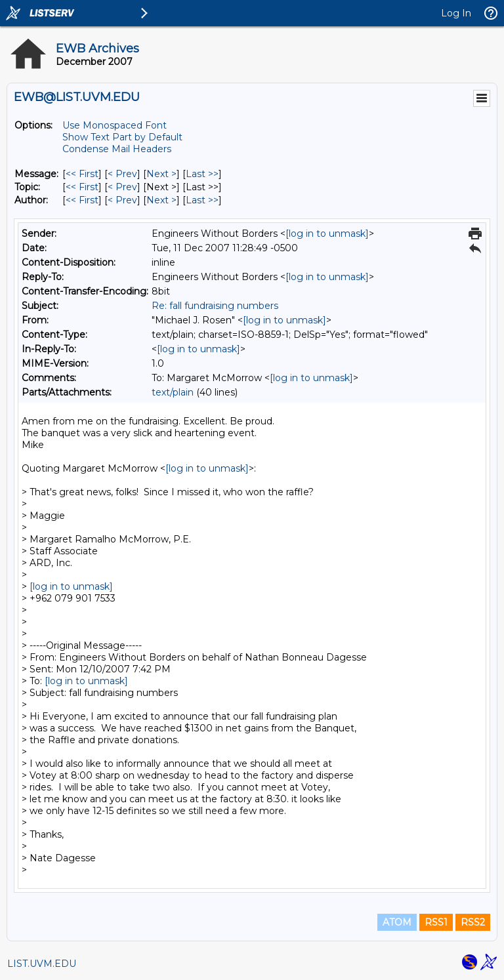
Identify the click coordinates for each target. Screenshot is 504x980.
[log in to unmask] (327, 234)
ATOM (397, 922)
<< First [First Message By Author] (82, 200)
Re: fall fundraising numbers (215, 306)
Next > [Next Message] (161, 174)
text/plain (173, 392)
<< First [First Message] (82, 174)
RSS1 (436, 922)
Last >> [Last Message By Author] (202, 200)
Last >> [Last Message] (202, 174)
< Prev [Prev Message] (122, 174)
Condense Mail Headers (117, 149)
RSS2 (473, 922)
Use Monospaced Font (115, 125)
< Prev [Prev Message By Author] (122, 200)
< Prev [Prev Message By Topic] (122, 187)
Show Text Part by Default (122, 137)
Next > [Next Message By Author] (161, 200)
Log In (456, 13)
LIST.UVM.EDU (42, 964)
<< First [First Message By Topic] (82, 187)
